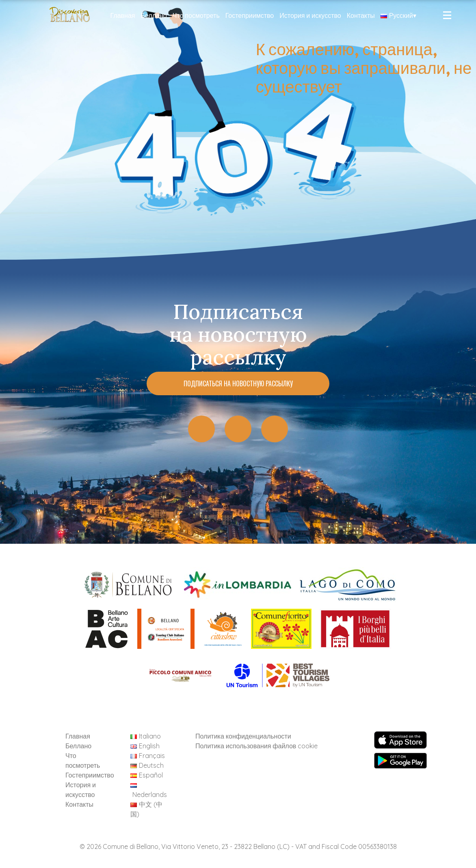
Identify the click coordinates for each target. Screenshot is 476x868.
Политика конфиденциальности (243, 736)
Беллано (154, 15)
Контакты (361, 15)
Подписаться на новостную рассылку (238, 383)
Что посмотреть (196, 15)
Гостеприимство (250, 15)
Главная (123, 15)
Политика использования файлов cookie (256, 746)
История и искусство (310, 15)
